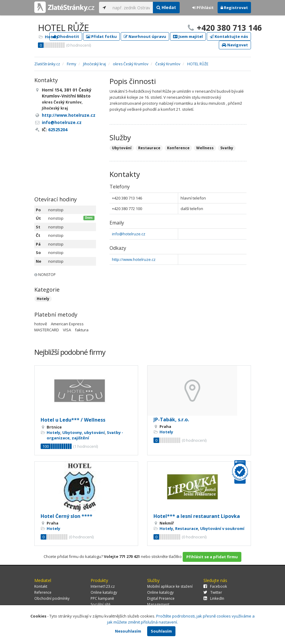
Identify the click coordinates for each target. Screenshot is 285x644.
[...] (131, 8)
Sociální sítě (101, 604)
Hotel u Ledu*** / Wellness (73, 420)
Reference (43, 592)
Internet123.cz (103, 586)
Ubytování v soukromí (222, 528)
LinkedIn (214, 598)
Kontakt (41, 586)
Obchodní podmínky (52, 598)
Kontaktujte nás (229, 36)
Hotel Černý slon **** (67, 516)
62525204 (58, 130)
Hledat (166, 7)
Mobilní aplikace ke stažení (170, 586)
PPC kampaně (102, 598)
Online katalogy (104, 592)
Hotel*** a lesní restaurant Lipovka (197, 516)
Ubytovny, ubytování (84, 432)
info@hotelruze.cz (129, 234)
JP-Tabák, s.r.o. (171, 420)
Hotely (52, 37)
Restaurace (187, 528)
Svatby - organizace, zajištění (85, 435)
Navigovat (235, 45)
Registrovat (234, 8)
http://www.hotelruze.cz (134, 259)
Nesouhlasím (128, 631)
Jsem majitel (188, 36)
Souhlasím (161, 631)
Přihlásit (203, 8)
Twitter (213, 592)
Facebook (215, 586)
